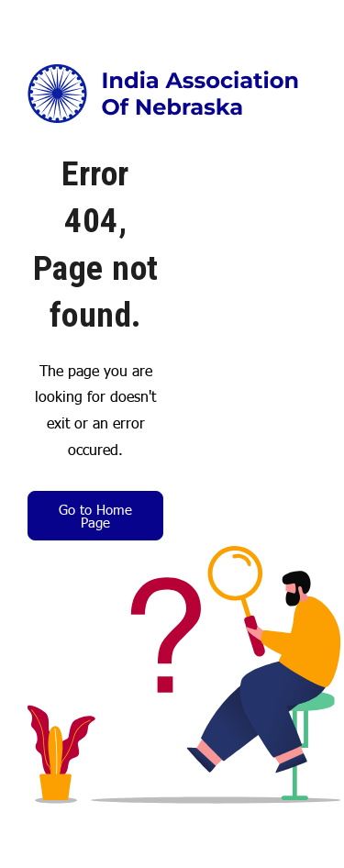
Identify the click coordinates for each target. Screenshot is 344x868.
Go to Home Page (95, 515)
